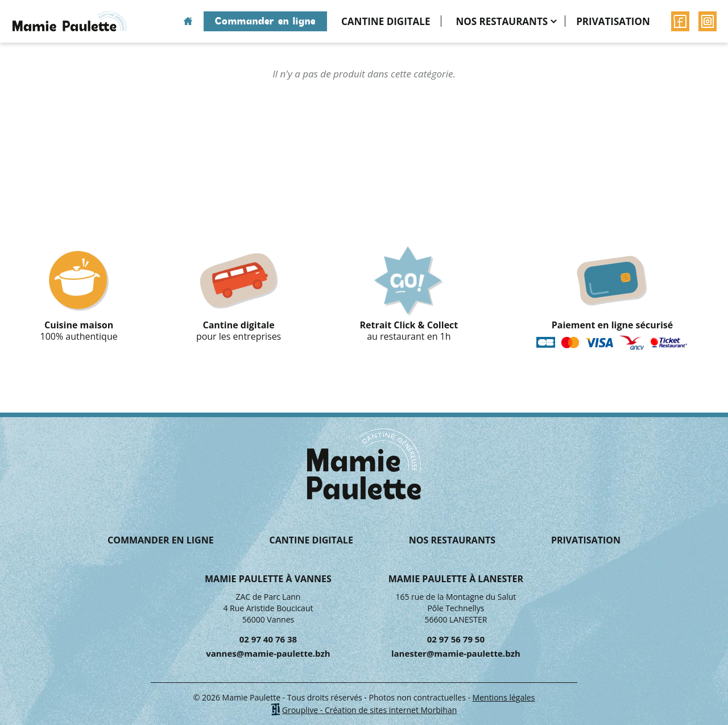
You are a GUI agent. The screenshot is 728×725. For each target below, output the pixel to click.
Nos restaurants (502, 21)
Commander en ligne (265, 21)
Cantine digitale (386, 21)
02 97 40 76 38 (268, 639)
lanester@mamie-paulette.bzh (456, 653)
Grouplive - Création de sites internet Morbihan (370, 710)
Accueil (188, 21)
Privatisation (613, 21)
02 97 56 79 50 (456, 639)
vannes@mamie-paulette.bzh (268, 653)
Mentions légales (504, 697)
